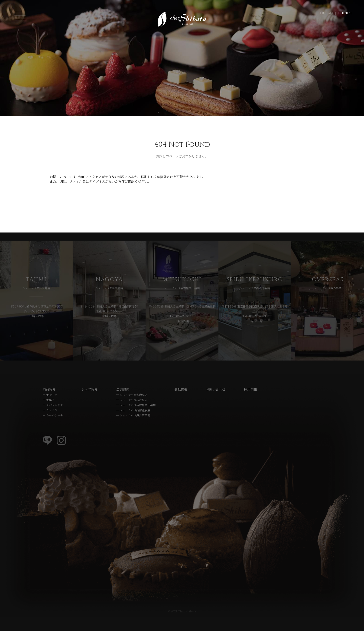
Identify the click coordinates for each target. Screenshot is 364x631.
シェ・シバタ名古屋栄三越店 (138, 419)
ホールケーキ (55, 430)
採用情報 (250, 403)
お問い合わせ (216, 403)
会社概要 (181, 403)
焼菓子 (50, 414)
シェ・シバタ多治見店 (134, 409)
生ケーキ (52, 409)
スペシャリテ (55, 419)
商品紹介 (49, 403)
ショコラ (52, 424)
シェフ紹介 (90, 403)
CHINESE (345, 13)
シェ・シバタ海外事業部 (135, 430)
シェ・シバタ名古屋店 (134, 414)
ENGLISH (326, 13)
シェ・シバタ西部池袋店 (135, 424)
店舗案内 (123, 403)
